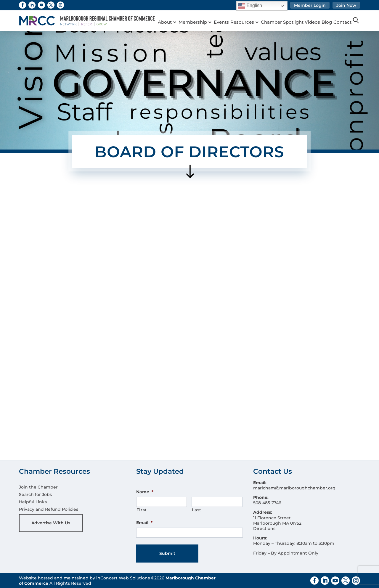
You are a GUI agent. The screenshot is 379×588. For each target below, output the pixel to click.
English (250, 6)
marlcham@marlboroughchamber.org (294, 488)
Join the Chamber (38, 487)
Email (144, 523)
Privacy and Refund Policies (49, 509)
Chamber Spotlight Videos (296, 15)
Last (197, 510)
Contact (167, 22)
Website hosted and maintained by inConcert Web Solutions (84, 578)
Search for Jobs (35, 494)
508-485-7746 (267, 503)
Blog (334, 15)
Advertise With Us (51, 523)
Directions (264, 528)
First (142, 510)
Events (224, 15)
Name (145, 492)
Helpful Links (33, 502)
